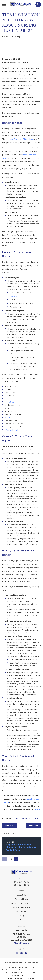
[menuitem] (10, 978)
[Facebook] (26, 953)
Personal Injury (21, 899)
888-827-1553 (21, 885)
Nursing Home (32, 818)
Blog (22, 916)
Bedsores (14, 296)
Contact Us (21, 920)
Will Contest (22, 912)
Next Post (34, 825)
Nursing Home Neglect (22, 903)
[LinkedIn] (17, 953)
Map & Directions (22, 943)
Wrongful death (12, 430)
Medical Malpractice (22, 907)
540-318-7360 (21, 882)
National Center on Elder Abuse (20, 139)
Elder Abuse (19, 818)
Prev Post (9, 825)
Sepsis (7, 417)
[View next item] (16, 859)
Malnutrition (10, 402)
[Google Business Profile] (21, 953)
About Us (22, 895)
